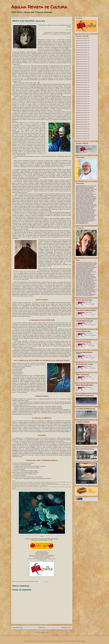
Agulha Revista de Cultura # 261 (83, 131)
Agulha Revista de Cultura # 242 (83, 87)
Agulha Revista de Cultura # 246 (83, 96)
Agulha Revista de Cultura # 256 (83, 120)
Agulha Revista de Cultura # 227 (83, 52)
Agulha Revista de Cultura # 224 (83, 45)
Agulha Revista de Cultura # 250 (83, 106)
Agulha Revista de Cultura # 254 (83, 115)
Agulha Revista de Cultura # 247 (83, 99)
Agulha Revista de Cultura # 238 (83, 78)
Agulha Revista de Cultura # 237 (83, 76)
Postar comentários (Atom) (43, 632)
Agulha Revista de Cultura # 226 (83, 50)
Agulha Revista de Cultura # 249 (83, 103)
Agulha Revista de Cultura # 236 (83, 73)
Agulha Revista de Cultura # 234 (83, 69)
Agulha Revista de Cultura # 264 (83, 138)
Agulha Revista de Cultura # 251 (83, 108)
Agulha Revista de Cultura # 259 (83, 127)
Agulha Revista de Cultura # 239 (83, 80)
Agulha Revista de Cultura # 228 (83, 55)
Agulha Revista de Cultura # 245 (83, 94)
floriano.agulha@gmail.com (49, 555)
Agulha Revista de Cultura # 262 (83, 134)
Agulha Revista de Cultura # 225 (83, 48)
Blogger (83, 641)
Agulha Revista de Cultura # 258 (83, 124)
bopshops (74, 641)
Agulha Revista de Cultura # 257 (83, 122)
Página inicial (42, 627)
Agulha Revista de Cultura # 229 (83, 57)
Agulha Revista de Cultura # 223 (83, 43)
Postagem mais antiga (66, 627)
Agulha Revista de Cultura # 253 (83, 113)
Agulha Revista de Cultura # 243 (83, 90)
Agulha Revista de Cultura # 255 (83, 117)
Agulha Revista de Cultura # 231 (83, 62)
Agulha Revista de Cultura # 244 (83, 92)
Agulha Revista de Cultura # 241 (83, 85)
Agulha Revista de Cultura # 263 (83, 136)
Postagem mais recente (18, 627)
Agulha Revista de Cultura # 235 (83, 71)
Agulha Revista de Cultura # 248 (83, 101)
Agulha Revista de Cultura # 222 (83, 41)
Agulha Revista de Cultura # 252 (83, 110)
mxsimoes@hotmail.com (49, 556)
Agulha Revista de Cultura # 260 (83, 129)
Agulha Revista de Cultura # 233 (83, 66)
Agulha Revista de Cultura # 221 (83, 38)
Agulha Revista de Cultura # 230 (83, 59)
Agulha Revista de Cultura (39, 7)
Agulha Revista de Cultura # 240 (83, 82)
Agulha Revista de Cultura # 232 (83, 64)
